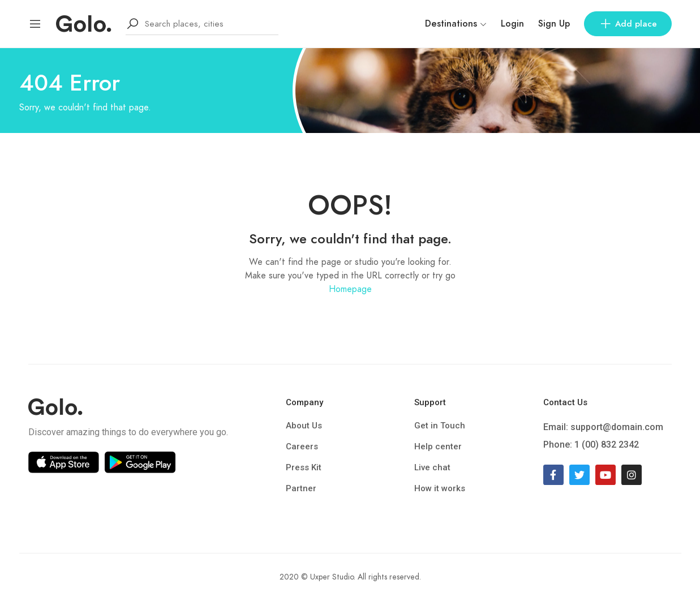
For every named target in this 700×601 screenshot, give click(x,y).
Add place (628, 24)
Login (512, 24)
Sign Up (554, 24)
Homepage (350, 289)
